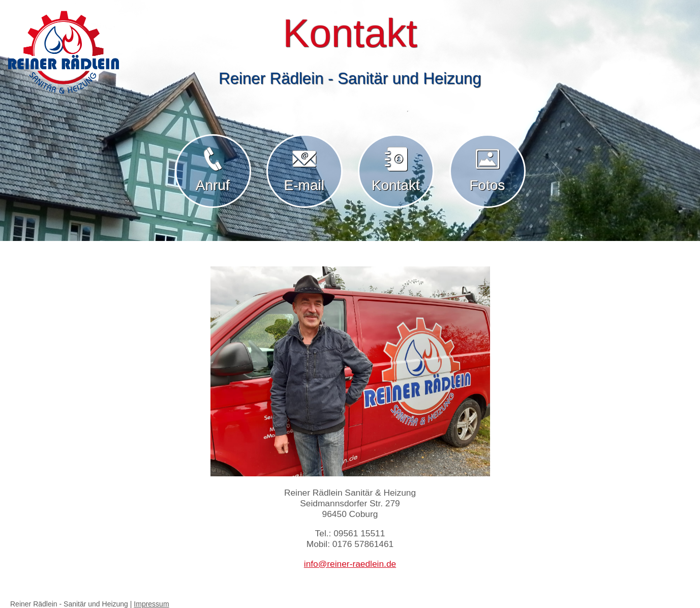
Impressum (151, 604)
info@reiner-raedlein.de (350, 564)
